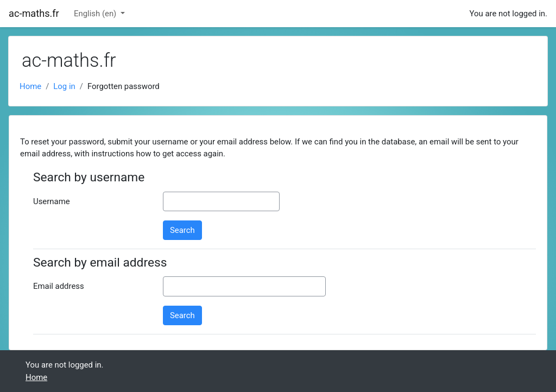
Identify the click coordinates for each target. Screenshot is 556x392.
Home (30, 86)
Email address (59, 286)
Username (52, 201)
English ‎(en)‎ (96, 14)
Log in (64, 86)
